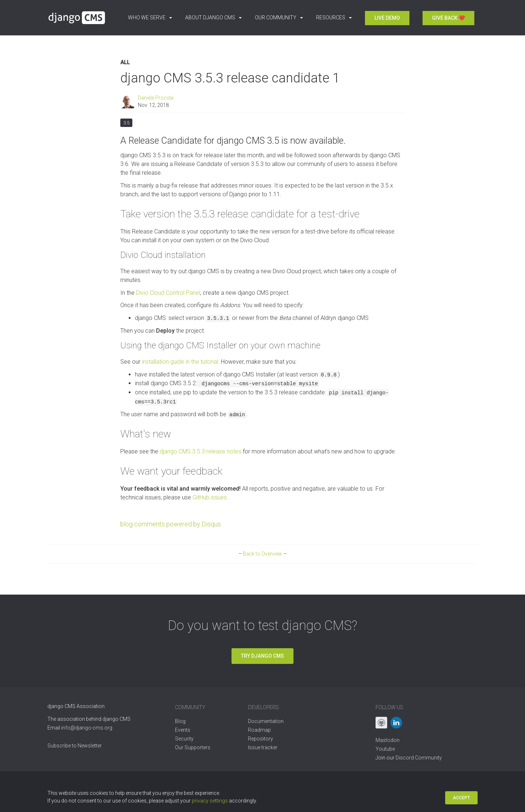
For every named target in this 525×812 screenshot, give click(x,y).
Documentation (266, 721)
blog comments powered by (171, 524)
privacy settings (210, 801)
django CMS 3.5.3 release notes (201, 451)
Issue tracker (263, 747)
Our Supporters (193, 747)
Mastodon (388, 740)
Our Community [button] (279, 18)
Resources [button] (334, 18)
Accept (461, 798)
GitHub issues (210, 497)
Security (184, 739)
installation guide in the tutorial (180, 362)
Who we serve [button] (150, 18)
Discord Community (419, 758)
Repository (260, 739)
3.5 (126, 122)
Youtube (385, 749)
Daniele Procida (156, 98)
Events (183, 730)
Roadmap (259, 730)
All (125, 63)
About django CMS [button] (213, 18)
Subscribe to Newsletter (75, 746)
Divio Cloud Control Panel (168, 293)
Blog (180, 721)
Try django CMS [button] (262, 656)
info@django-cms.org (87, 728)
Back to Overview (262, 554)
